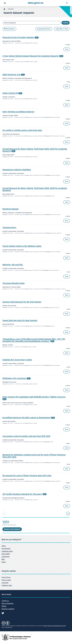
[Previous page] (4, 514)
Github (4, 606)
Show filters (10, 29)
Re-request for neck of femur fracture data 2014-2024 (27, 476)
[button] (67, 49)
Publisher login (7, 585)
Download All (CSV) (44, 29)
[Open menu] (5, 3)
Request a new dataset (12, 529)
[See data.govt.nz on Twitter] (3, 613)
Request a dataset (8, 609)
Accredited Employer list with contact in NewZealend (26, 418)
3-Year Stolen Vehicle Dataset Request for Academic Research (31, 56)
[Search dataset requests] (66, 23)
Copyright (5, 583)
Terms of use (6, 577)
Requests (11, 9)
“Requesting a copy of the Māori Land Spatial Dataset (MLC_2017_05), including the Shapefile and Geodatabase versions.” (34, 340)
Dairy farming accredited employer (18, 112)
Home (4, 546)
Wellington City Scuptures (14, 378)
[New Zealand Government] (16, 637)
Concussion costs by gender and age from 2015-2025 (26, 436)
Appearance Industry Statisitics (17, 170)
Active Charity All (10, 93)
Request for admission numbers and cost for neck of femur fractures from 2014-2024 (34, 456)
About (4, 562)
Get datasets (6, 549)
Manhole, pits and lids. (13, 265)
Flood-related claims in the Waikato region (22, 246)
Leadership (6, 557)
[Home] (4, 9)
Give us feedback (7, 603)
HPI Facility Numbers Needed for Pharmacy (22, 494)
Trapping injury (9, 228)
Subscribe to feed (62, 29)
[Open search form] (67, 3)
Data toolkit (6, 554)
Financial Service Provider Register (18, 37)
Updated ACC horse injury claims (17, 360)
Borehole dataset (10, 209)
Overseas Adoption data (13, 283)
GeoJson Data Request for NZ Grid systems (22, 302)
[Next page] (68, 514)
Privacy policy (6, 580)
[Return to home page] (36, 3)
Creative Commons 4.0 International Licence (54, 626)
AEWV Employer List (11, 75)
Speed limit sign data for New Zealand (20, 320)
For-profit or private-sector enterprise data (22, 130)
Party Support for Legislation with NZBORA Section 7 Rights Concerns (34, 397)
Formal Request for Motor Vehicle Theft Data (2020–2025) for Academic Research (35, 150)
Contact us (5, 601)
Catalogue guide (7, 551)
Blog (3, 559)
